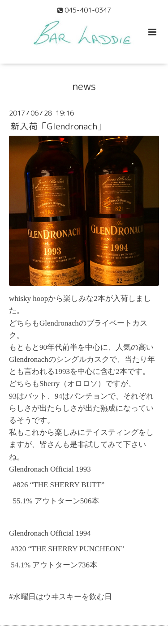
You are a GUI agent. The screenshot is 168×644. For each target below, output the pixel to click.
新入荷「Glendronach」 (58, 126)
